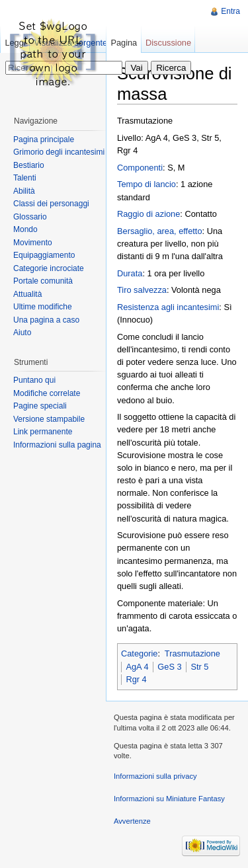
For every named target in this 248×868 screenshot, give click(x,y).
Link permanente (43, 432)
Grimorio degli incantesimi (59, 152)
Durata (130, 273)
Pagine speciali (40, 406)
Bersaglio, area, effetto (160, 231)
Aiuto (22, 333)
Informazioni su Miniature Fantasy (169, 799)
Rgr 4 (136, 679)
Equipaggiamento (44, 255)
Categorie (140, 653)
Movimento (33, 243)
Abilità (24, 191)
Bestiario (29, 165)
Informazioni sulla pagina (57, 445)
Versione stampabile (49, 419)
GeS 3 (169, 667)
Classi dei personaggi (51, 204)
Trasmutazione (192, 653)
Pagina (124, 43)
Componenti (140, 168)
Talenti (25, 178)
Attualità (27, 294)
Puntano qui (34, 380)
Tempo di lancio (146, 184)
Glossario (30, 217)
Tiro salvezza (142, 290)
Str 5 (199, 667)
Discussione (168, 43)
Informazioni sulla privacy (155, 776)
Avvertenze (132, 821)
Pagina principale (44, 139)
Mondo (25, 229)
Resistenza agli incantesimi (168, 307)
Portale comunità (43, 281)
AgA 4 (137, 667)
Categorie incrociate (49, 268)
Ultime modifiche (43, 307)
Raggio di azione (148, 214)
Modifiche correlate (47, 393)
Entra (230, 11)
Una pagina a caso (46, 320)
